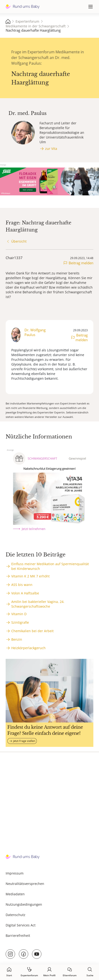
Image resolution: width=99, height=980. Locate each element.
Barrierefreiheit (18, 936)
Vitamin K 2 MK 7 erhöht (30, 576)
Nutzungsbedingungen (24, 904)
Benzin (17, 639)
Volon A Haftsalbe (25, 593)
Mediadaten (15, 894)
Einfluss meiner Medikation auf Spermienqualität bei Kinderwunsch (50, 566)
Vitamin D (19, 614)
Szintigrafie (20, 622)
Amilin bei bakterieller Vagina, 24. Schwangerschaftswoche (38, 604)
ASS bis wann (22, 585)
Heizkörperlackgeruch (28, 648)
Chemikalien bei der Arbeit (32, 631)
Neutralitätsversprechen (25, 884)
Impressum (15, 873)
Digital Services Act (21, 925)
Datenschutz (16, 915)
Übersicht (19, 241)
